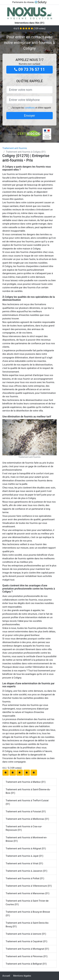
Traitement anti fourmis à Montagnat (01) (27, 949)
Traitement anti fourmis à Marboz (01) (26, 782)
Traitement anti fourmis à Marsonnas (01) (28, 893)
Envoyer (30, 116)
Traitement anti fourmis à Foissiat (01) (26, 812)
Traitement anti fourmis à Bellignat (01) (26, 964)
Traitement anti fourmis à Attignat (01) (26, 849)
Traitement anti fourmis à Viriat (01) (24, 863)
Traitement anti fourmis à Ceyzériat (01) (27, 941)
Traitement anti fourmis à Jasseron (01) (26, 871)
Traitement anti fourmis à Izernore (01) (26, 934)
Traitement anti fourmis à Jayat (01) (24, 856)
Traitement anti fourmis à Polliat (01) (25, 878)
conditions (30, 108)
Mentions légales (22, 976)
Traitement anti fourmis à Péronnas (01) (27, 956)
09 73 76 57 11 (29, 70)
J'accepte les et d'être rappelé (31, 108)
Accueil (6, 976)
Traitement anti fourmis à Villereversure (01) (29, 886)
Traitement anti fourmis (15, 148)
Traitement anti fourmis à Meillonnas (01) (27, 819)
